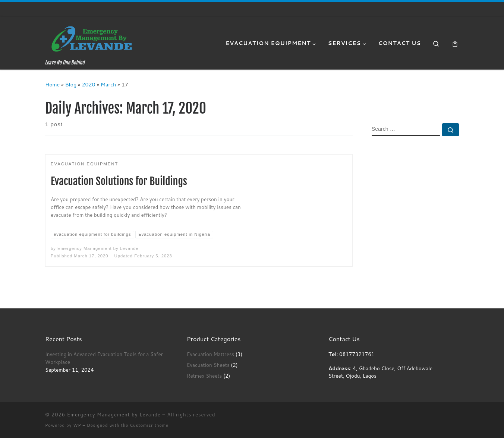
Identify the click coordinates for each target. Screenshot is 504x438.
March (108, 84)
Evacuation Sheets (208, 365)
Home (52, 84)
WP (77, 425)
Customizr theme (149, 425)
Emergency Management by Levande (98, 248)
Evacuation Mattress (210, 354)
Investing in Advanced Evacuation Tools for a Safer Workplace (104, 358)
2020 (88, 84)
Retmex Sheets (204, 376)
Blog (71, 84)
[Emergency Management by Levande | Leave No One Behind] (92, 39)
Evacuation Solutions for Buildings (119, 181)
